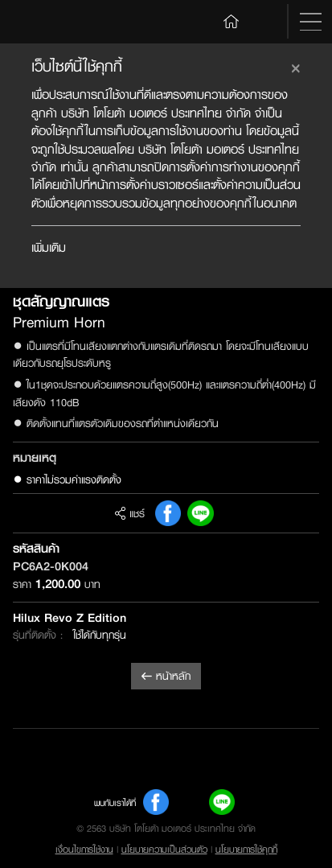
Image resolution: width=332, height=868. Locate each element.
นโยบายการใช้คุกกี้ (246, 849)
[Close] (296, 66)
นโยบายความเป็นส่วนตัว (164, 849)
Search (266, 21)
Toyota (46, 22)
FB (168, 513)
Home (231, 20)
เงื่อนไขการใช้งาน (84, 849)
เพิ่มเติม (49, 247)
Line (200, 513)
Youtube (189, 802)
